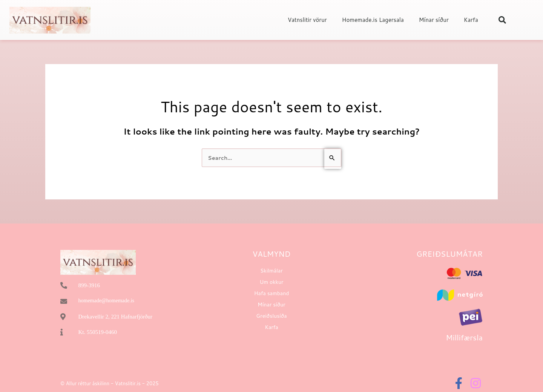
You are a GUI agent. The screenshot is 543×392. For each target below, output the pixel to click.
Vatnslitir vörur (307, 20)
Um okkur (271, 282)
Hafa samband (272, 294)
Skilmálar (271, 271)
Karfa (471, 20)
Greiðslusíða (271, 316)
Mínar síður (434, 20)
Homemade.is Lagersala (373, 20)
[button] (502, 20)
